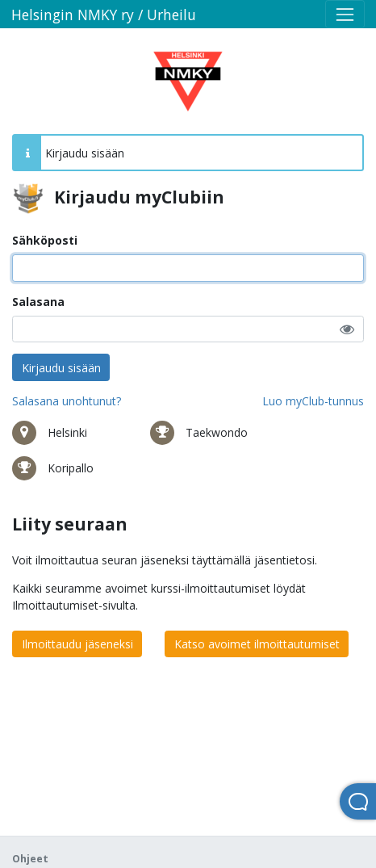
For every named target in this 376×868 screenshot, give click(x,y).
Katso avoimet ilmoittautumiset (257, 644)
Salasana (38, 302)
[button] (347, 329)
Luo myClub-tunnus (313, 401)
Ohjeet (30, 859)
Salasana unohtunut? (67, 401)
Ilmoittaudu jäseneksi (77, 644)
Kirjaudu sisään (61, 368)
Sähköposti (45, 240)
